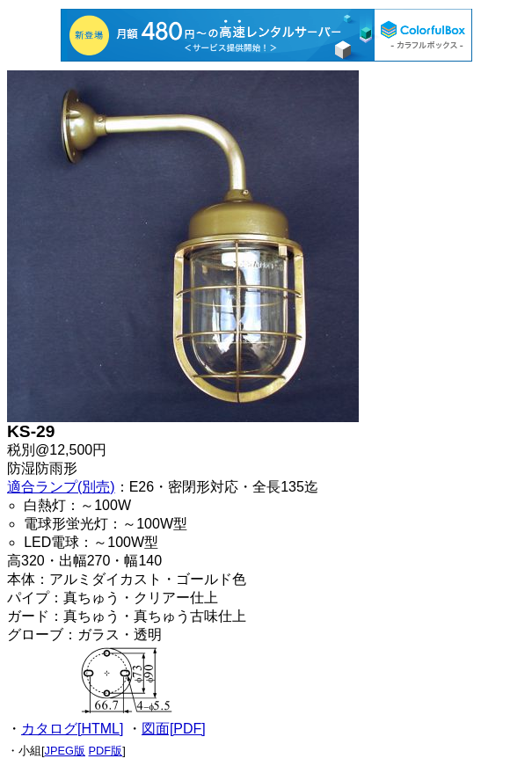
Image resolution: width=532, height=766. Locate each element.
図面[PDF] (174, 729)
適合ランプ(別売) (61, 487)
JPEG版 (65, 751)
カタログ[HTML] (72, 729)
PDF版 (106, 751)
